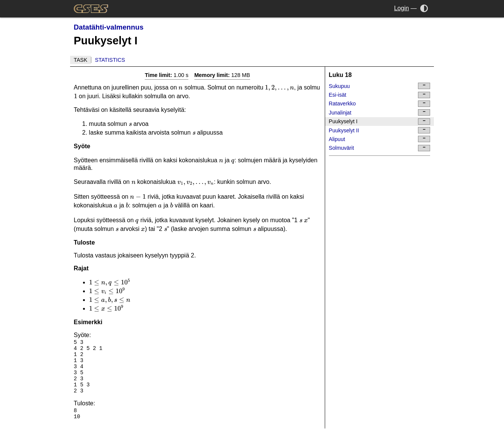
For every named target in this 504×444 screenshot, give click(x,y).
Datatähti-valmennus (109, 27)
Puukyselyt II (380, 130)
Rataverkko (380, 104)
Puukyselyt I (380, 122)
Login (401, 8)
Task (81, 60)
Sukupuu (380, 86)
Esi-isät (380, 95)
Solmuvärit (380, 148)
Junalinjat (380, 112)
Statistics (110, 60)
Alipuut (380, 139)
